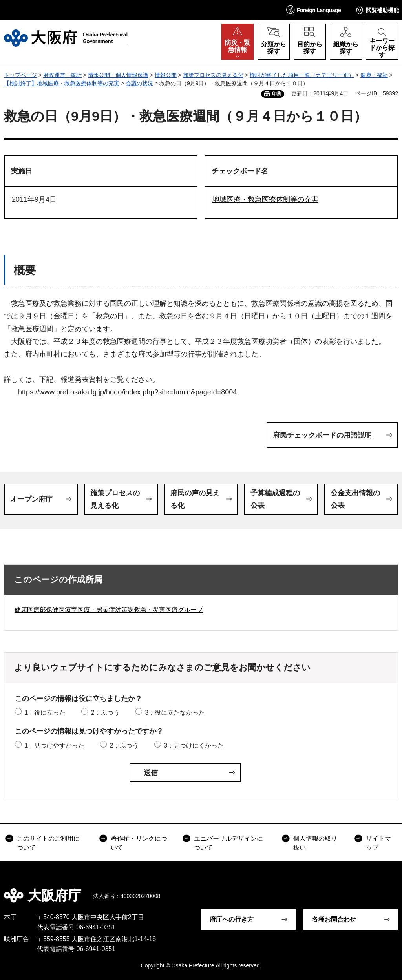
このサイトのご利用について (48, 843)
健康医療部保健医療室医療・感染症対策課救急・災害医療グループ (109, 610)
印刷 (277, 94)
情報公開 (166, 75)
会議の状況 (139, 83)
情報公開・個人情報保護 (118, 75)
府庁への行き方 (232, 919)
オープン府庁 (31, 499)
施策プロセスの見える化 (213, 75)
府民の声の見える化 (195, 499)
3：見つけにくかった (194, 745)
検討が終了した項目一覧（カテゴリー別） (302, 75)
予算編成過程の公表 (275, 499)
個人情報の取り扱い (315, 843)
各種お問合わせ (334, 919)
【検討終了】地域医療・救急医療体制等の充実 (62, 83)
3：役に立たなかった (175, 713)
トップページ (20, 75)
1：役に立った (45, 713)
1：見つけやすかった (54, 745)
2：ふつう (105, 713)
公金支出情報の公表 (355, 499)
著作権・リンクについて (139, 843)
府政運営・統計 (62, 75)
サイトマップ (378, 843)
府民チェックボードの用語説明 (322, 435)
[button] (314, 10)
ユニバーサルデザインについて (228, 843)
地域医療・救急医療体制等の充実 (265, 199)
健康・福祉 (374, 75)
